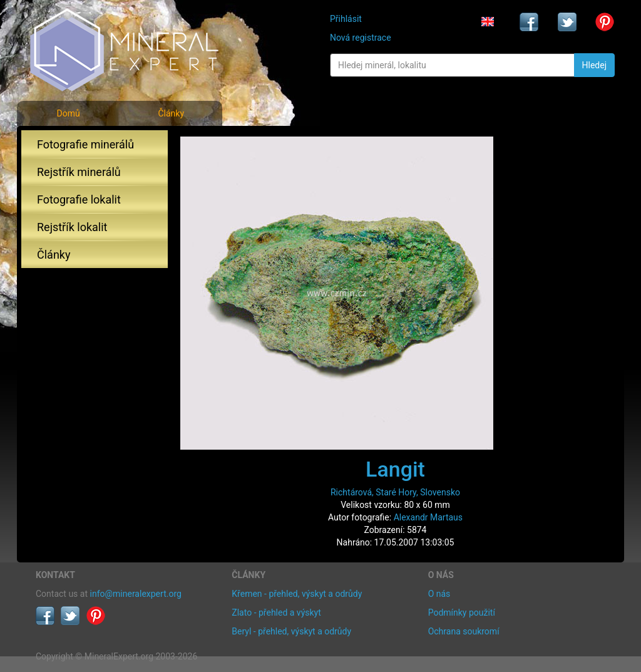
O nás (439, 594)
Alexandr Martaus (428, 517)
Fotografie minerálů (85, 144)
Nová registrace (361, 38)
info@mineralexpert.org (136, 594)
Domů (68, 113)
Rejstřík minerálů (79, 172)
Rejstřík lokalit (72, 227)
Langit (395, 469)
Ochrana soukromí (464, 631)
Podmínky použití (462, 613)
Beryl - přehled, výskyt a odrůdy (291, 631)
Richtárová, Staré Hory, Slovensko (395, 492)
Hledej (594, 65)
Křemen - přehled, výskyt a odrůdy (297, 594)
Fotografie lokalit (79, 199)
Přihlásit (346, 19)
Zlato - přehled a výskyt (276, 613)
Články (171, 113)
